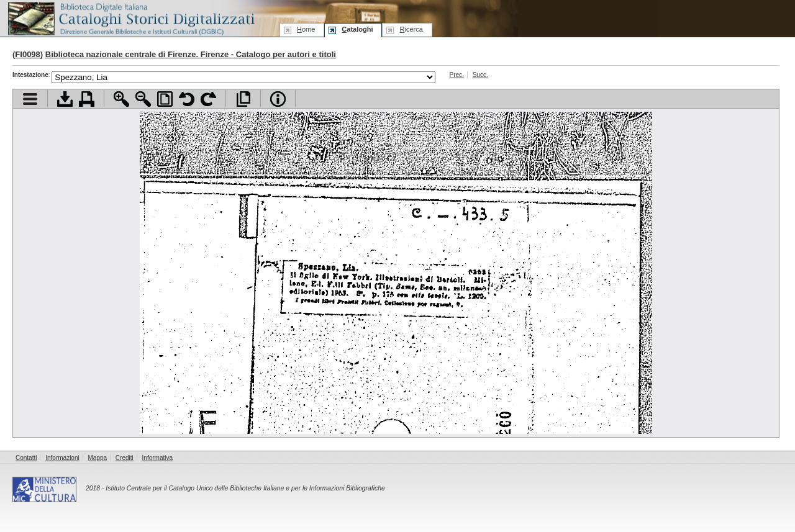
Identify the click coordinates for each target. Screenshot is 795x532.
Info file (278, 99)
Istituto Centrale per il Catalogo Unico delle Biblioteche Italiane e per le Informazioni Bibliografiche (245, 488)
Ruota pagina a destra (208, 99)
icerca (411, 29)
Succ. (480, 75)
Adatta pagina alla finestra (165, 99)
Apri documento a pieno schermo (243, 99)
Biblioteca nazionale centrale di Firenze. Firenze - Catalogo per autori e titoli (191, 54)
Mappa (98, 458)
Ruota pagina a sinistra (187, 99)
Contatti (26, 458)
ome (306, 29)
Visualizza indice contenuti (30, 99)
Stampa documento (87, 99)
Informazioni (62, 458)
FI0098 (27, 54)
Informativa (157, 458)
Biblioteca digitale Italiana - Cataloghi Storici (130, 18)
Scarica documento (65, 99)
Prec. (457, 75)
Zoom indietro (143, 99)
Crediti (125, 458)
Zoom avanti (121, 99)
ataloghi (357, 29)
